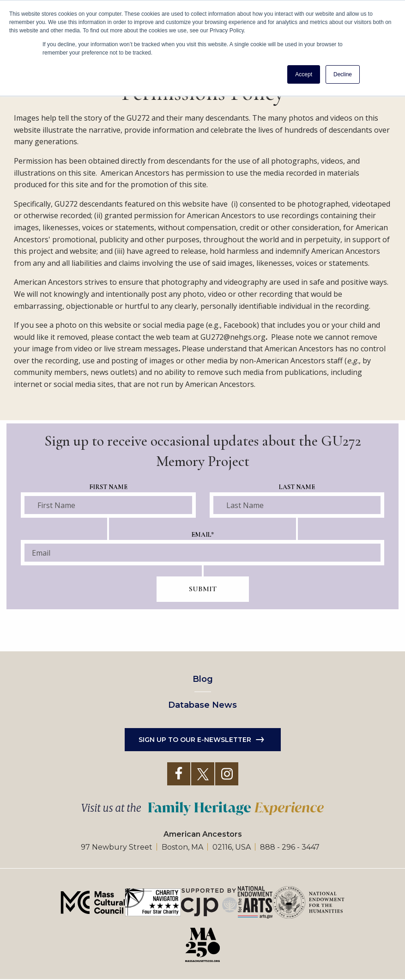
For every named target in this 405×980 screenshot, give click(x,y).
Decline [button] (343, 74)
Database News (202, 705)
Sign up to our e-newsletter (195, 740)
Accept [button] (304, 74)
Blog (203, 679)
